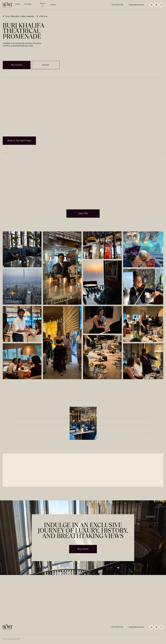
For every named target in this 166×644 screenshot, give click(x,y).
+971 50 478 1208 (117, 5)
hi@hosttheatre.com (136, 5)
